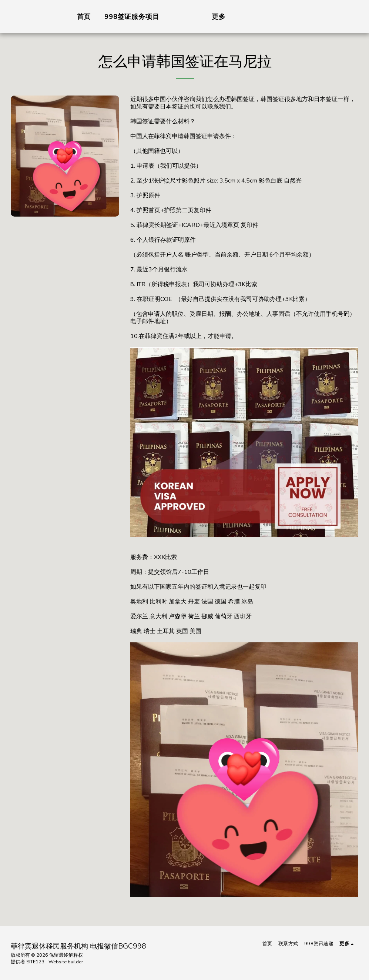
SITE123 (35, 962)
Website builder (66, 962)
